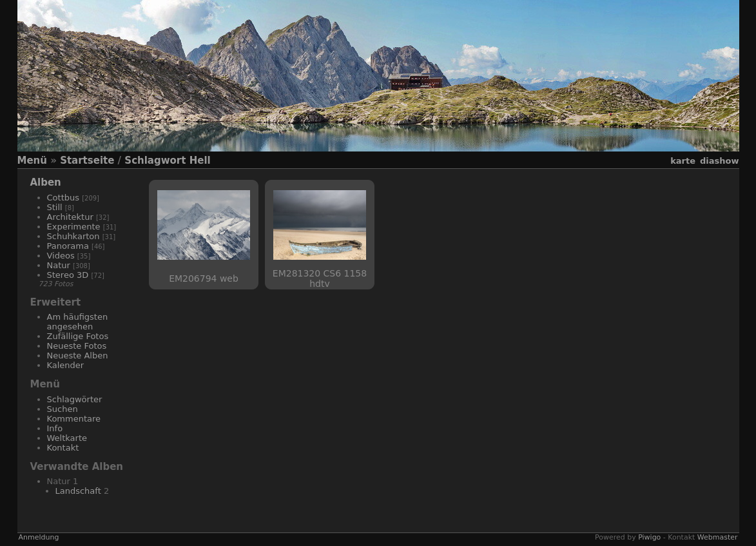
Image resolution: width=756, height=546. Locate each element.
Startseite (87, 161)
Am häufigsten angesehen (78, 322)
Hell (200, 161)
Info (55, 428)
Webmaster (718, 537)
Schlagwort (155, 161)
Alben (46, 182)
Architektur (70, 217)
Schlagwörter (75, 399)
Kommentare (74, 419)
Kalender (66, 365)
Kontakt (63, 448)
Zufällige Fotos (78, 336)
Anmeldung (39, 537)
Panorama (68, 246)
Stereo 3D (68, 275)
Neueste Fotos (77, 346)
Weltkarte (67, 438)
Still (55, 207)
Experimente (74, 227)
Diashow (719, 161)
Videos (61, 256)
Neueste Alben (78, 356)
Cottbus (63, 198)
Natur (59, 265)
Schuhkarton (73, 236)
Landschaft (78, 491)
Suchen (63, 409)
